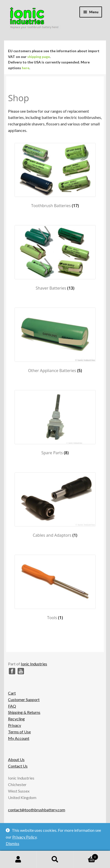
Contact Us (18, 766)
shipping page (39, 57)
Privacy (15, 725)
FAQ (12, 706)
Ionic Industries (34, 664)
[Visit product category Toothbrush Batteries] (55, 176)
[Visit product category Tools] (55, 587)
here (26, 68)
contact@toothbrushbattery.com (37, 810)
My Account (19, 738)
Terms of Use (19, 732)
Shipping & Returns (24, 712)
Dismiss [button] (13, 843)
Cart (12, 693)
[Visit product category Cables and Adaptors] (55, 505)
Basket (86, 856)
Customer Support (24, 699)
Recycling (16, 719)
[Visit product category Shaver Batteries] (55, 258)
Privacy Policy (24, 837)
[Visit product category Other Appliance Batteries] (55, 340)
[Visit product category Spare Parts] (55, 423)
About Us (16, 759)
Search (55, 860)
